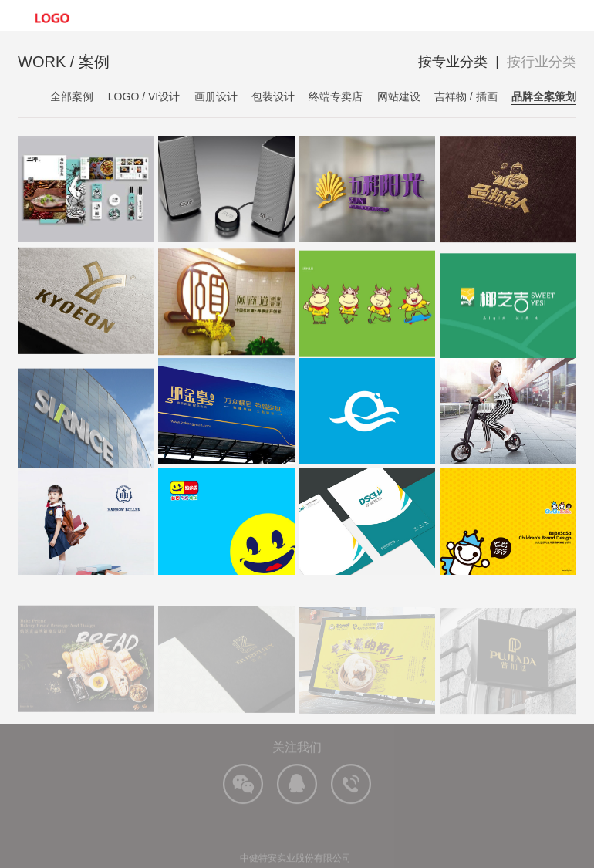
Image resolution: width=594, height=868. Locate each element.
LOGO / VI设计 (144, 96)
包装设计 (273, 96)
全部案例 (72, 96)
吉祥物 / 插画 (466, 96)
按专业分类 (453, 62)
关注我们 (297, 766)
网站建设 (399, 96)
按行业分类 (542, 62)
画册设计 (216, 96)
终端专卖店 (336, 96)
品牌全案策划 (544, 96)
